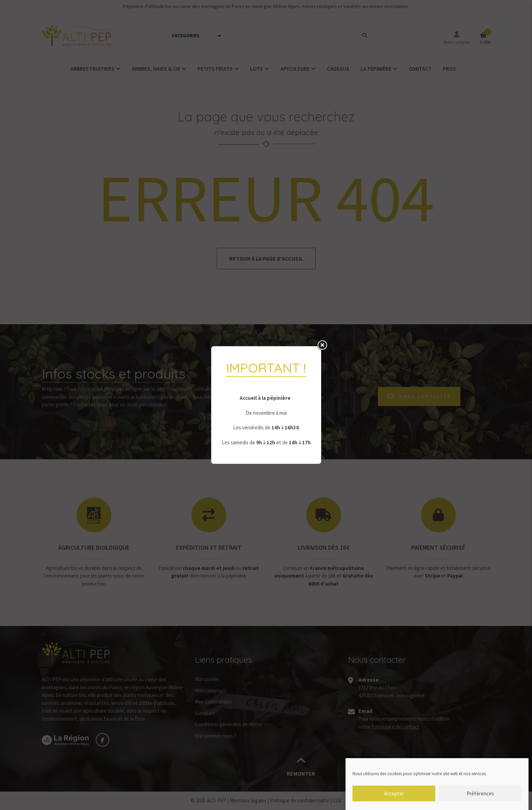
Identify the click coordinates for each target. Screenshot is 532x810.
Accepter (394, 797)
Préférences (480, 797)
